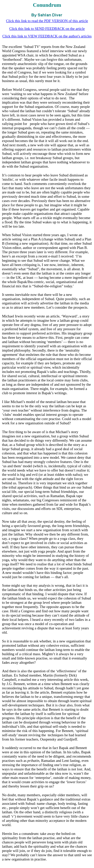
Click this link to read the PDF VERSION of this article (47, 21)
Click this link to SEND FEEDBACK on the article (47, 29)
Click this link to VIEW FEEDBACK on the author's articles (47, 36)
